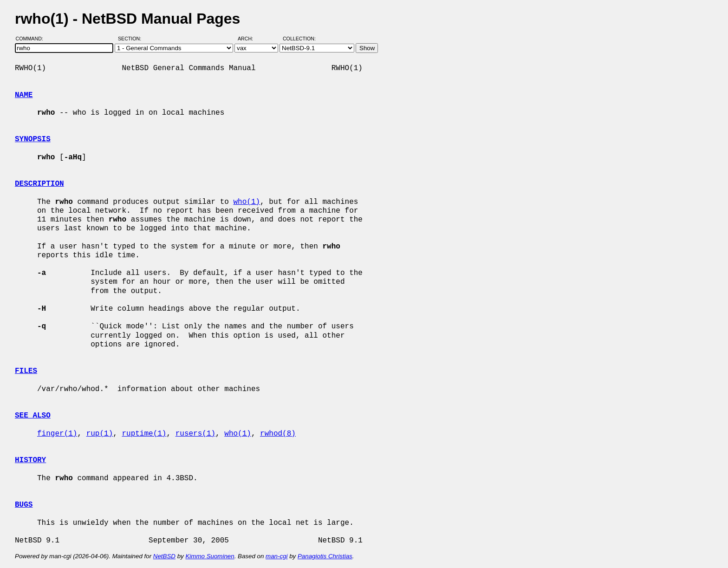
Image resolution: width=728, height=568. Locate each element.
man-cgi (276, 556)
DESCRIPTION (39, 184)
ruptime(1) (144, 434)
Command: (32, 39)
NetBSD (164, 556)
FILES (26, 371)
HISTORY (30, 460)
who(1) (247, 202)
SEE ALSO (33, 416)
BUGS (24, 505)
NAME (24, 95)
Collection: (299, 39)
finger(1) (57, 434)
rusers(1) (195, 434)
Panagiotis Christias (325, 556)
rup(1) (100, 434)
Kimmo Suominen (210, 556)
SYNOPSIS (33, 139)
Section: (132, 39)
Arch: (250, 39)
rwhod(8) (278, 434)
